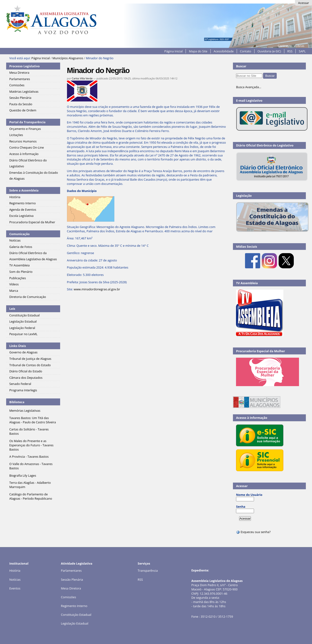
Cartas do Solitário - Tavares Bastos (29, 431)
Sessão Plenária (72, 580)
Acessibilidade (224, 51)
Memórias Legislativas (25, 411)
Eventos (15, 588)
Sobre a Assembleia (24, 190)
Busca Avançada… (249, 87)
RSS (290, 51)
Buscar (241, 66)
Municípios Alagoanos (68, 58)
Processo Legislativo (24, 66)
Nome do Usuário (249, 495)
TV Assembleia (247, 283)
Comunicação (19, 234)
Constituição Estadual (76, 615)
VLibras (299, 46)
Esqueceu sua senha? (253, 532)
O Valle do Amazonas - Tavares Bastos (31, 466)
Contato (246, 51)
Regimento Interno (74, 606)
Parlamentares (71, 571)
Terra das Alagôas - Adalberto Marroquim (30, 485)
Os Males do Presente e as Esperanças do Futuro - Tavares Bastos (31, 445)
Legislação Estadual (75, 623)
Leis (12, 309)
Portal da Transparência (27, 122)
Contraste (285, 46)
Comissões (68, 597)
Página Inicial (174, 51)
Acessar (303, 3)
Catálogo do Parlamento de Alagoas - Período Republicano (31, 496)
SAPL (302, 51)
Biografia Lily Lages (23, 475)
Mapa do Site (198, 51)
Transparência (148, 571)
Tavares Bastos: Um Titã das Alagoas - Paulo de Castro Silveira (33, 420)
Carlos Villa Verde (82, 78)
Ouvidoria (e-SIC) (269, 51)
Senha (241, 507)
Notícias (15, 580)
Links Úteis (18, 346)
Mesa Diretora (71, 588)
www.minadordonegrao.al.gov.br (97, 289)
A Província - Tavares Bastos (29, 457)
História (15, 571)
